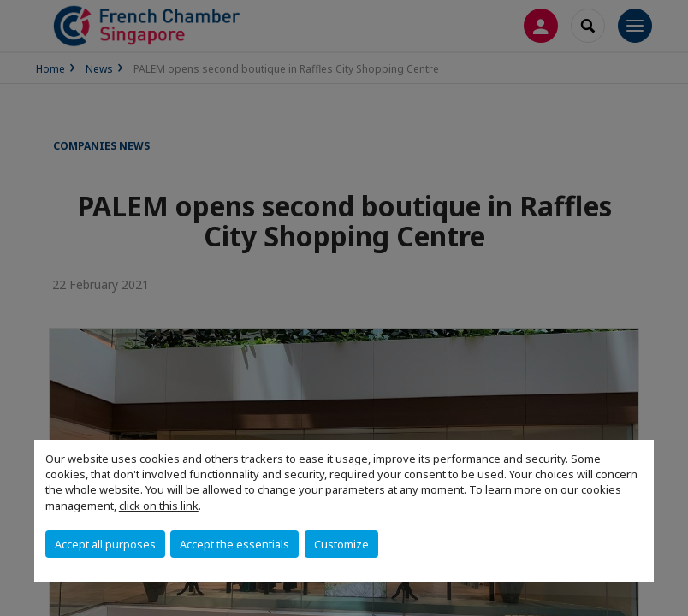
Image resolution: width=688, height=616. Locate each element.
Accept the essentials (234, 544)
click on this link (159, 506)
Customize (341, 544)
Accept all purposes (105, 544)
